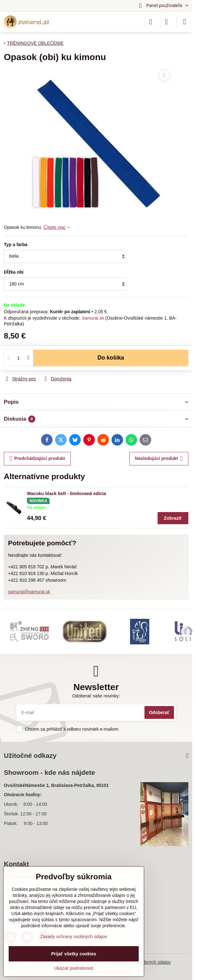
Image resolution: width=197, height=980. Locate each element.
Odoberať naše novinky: (96, 696)
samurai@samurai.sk (29, 592)
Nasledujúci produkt (159, 459)
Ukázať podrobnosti (74, 968)
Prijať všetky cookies (74, 954)
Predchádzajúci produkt (37, 459)
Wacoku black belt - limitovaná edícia (66, 494)
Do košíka (111, 358)
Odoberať (159, 712)
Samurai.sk (93, 318)
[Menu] (185, 22)
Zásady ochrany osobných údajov (74, 937)
